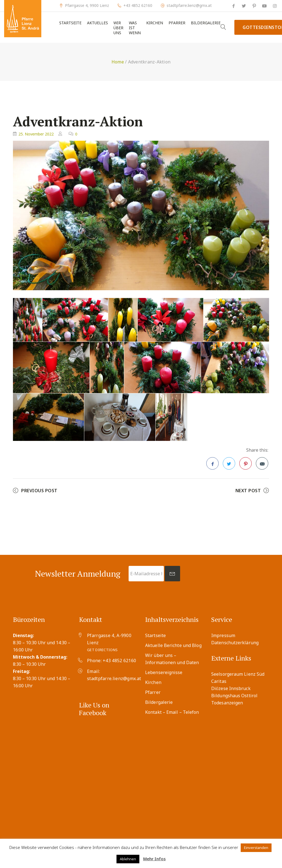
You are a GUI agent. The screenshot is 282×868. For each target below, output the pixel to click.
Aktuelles (97, 23)
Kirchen (155, 23)
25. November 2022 (36, 134)
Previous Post (39, 491)
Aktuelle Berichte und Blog (173, 645)
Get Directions (102, 650)
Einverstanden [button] (256, 848)
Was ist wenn (135, 28)
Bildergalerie (206, 23)
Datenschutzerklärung (235, 643)
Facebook (213, 465)
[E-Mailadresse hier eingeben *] (146, 574)
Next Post (248, 491)
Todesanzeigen (227, 703)
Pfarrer (177, 23)
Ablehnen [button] (128, 859)
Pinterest (246, 465)
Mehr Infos (154, 859)
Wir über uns (118, 28)
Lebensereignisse (164, 672)
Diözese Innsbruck (231, 688)
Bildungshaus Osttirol (234, 696)
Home (118, 62)
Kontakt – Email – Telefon (172, 712)
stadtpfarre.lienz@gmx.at (189, 6)
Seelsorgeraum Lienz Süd (238, 674)
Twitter (229, 465)
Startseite (70, 23)
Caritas (219, 681)
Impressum (223, 635)
